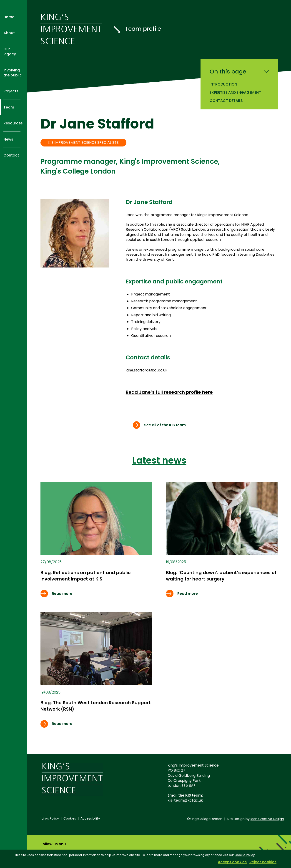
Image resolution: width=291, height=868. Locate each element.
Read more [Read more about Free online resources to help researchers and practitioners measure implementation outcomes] (62, 594)
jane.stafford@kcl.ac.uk (147, 370)
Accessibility (90, 818)
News (8, 139)
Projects (11, 91)
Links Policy (50, 818)
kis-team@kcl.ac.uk (185, 800)
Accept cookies (232, 862)
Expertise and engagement (235, 92)
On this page (228, 72)
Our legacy (10, 52)
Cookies (70, 818)
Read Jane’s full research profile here (169, 392)
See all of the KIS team (165, 425)
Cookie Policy (245, 855)
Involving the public (13, 73)
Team (9, 107)
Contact (11, 155)
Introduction (223, 84)
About (9, 33)
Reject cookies (263, 862)
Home (9, 17)
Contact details (226, 101)
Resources (13, 123)
